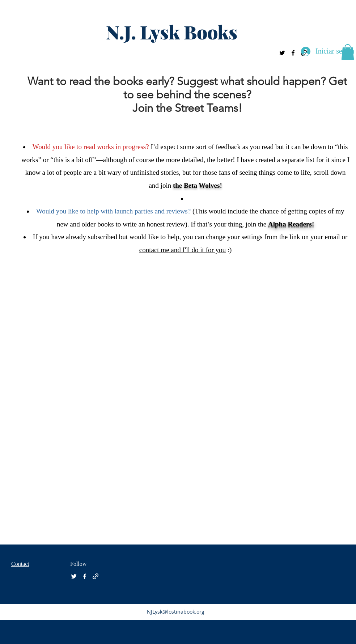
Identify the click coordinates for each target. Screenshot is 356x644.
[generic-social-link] (96, 576)
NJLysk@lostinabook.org (176, 612)
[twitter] (282, 53)
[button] (348, 52)
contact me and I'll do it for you (183, 250)
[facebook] (293, 53)
